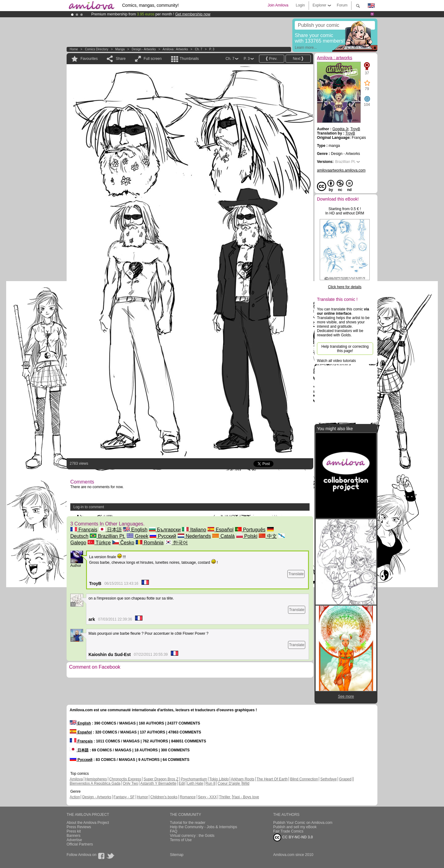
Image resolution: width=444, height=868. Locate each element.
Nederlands (194, 536)
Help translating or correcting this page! (345, 349)
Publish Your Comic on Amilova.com (303, 823)
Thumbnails (189, 59)
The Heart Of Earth (272, 779)
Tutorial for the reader (188, 823)
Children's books (164, 797)
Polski (247, 536)
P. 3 (212, 49)
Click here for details (345, 287)
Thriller (225, 797)
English (135, 530)
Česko (123, 543)
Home (74, 49)
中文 (268, 536)
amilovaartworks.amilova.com (341, 170)
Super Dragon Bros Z (161, 779)
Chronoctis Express (125, 779)
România (150, 543)
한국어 (176, 543)
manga (120, 49)
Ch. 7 (199, 49)
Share (121, 59)
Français (84, 530)
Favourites (89, 59)
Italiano (194, 530)
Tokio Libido (219, 779)
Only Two (130, 783)
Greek (138, 536)
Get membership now (193, 14)
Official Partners (80, 844)
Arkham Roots (243, 779)
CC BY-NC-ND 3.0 (293, 837)
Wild (246, 783)
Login (300, 5)
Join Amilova (278, 5)
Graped (345, 779)
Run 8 (210, 783)
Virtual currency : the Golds (192, 836)
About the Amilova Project (88, 823)
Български (165, 530)
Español (220, 530)
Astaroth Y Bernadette (158, 783)
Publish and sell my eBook (295, 827)
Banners (74, 836)
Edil (182, 783)
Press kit (74, 831)
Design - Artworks (144, 49)
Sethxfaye (329, 779)
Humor (142, 797)
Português (250, 530)
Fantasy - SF (124, 797)
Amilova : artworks (175, 49)
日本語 (110, 530)
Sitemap (177, 855)
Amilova (76, 779)
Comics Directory (97, 49)
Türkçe (99, 543)
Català (223, 536)
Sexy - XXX (207, 797)
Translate (296, 574)
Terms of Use (181, 840)
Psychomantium (194, 779)
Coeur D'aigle (229, 783)
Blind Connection (304, 779)
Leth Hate (195, 783)
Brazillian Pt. (107, 536)
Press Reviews (79, 827)
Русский (163, 536)
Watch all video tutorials (336, 361)
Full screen (153, 59)
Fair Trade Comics (288, 831)
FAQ (174, 831)
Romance (188, 797)
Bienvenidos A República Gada (95, 783)
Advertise (74, 840)
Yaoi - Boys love (246, 797)
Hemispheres (96, 779)
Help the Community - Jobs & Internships (203, 827)
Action (75, 797)
